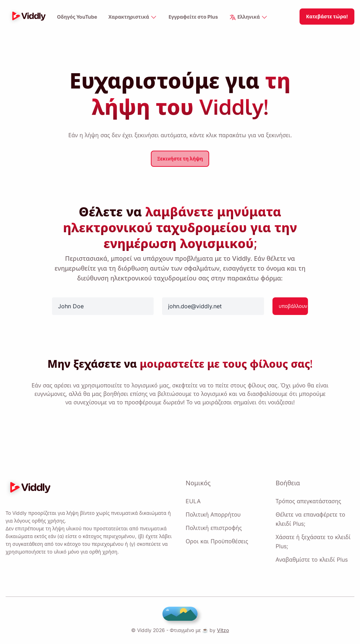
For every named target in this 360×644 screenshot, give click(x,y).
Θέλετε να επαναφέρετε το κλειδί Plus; (310, 519)
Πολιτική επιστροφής (214, 528)
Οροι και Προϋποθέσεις (217, 541)
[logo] (27, 17)
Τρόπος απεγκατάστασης (308, 501)
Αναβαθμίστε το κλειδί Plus (311, 560)
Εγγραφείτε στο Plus (194, 17)
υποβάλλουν (293, 306)
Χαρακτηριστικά (133, 17)
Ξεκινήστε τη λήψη (180, 159)
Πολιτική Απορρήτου (213, 514)
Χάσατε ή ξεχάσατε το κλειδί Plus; (313, 542)
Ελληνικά (249, 17)
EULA (192, 501)
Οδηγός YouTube (77, 17)
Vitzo (221, 630)
